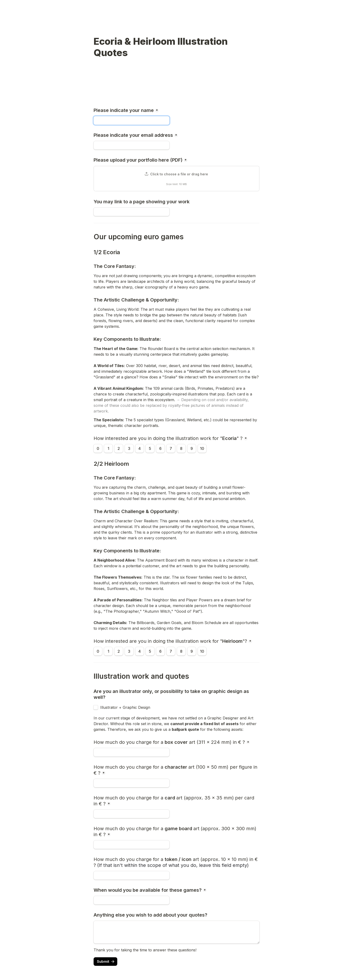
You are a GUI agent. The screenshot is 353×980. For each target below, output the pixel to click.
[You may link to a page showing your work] (131, 212)
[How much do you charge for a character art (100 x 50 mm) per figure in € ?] (131, 783)
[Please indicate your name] (131, 120)
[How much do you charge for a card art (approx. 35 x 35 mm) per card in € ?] (131, 814)
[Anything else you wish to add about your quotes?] (176, 932)
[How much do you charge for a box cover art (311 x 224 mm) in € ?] (131, 752)
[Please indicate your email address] (131, 145)
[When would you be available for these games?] (131, 900)
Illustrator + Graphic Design (125, 707)
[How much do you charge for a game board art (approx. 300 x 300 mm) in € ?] (131, 845)
